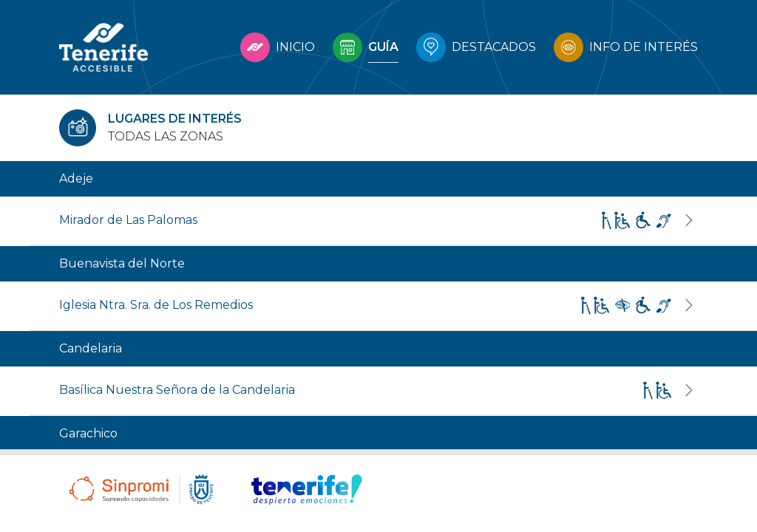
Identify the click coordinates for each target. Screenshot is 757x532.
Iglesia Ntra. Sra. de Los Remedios (156, 305)
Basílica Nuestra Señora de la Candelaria (177, 390)
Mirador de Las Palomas (128, 220)
